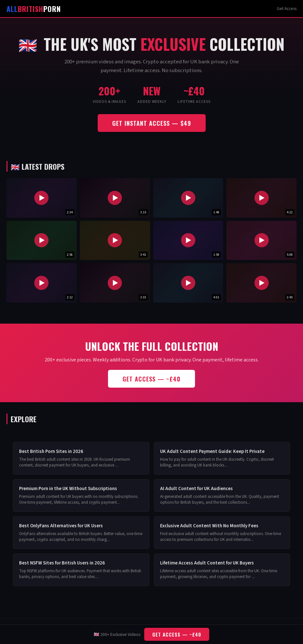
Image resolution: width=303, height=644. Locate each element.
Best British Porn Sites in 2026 (51, 451)
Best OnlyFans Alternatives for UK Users (61, 526)
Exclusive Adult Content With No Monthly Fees (209, 526)
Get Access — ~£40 (151, 379)
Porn (34, 9)
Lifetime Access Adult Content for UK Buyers (207, 563)
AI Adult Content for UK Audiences (196, 489)
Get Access (287, 9)
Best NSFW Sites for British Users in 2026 (62, 563)
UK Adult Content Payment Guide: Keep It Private (212, 451)
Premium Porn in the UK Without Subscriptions (68, 489)
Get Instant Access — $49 (152, 123)
